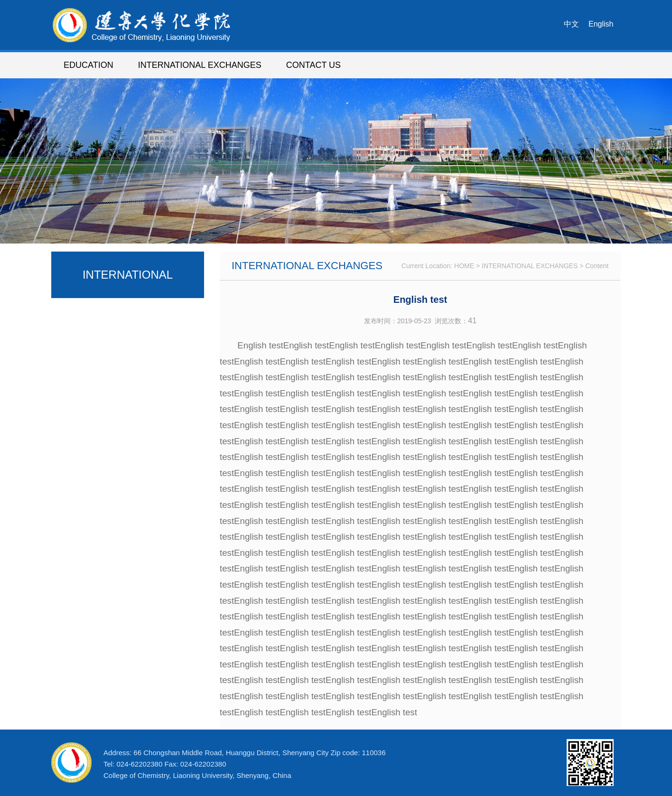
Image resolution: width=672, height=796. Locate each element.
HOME (464, 266)
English (601, 24)
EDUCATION (89, 65)
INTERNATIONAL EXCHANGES (200, 65)
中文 (571, 24)
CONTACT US (313, 65)
